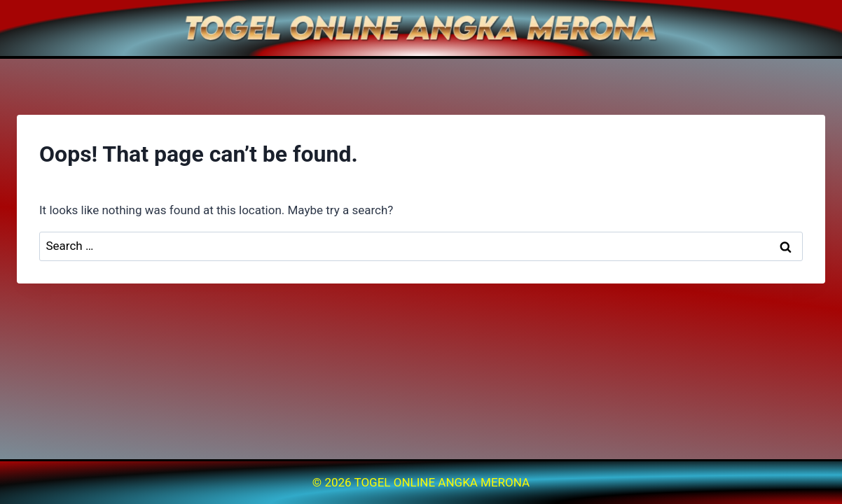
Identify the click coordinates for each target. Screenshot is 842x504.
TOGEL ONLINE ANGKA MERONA (442, 482)
